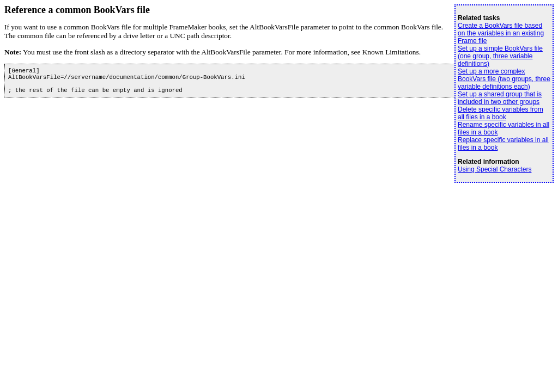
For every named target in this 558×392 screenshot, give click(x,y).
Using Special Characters (495, 169)
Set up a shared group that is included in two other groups (500, 98)
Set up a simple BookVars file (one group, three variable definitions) (500, 56)
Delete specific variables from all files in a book (501, 113)
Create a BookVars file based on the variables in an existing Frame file (501, 33)
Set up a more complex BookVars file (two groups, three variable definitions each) (504, 79)
